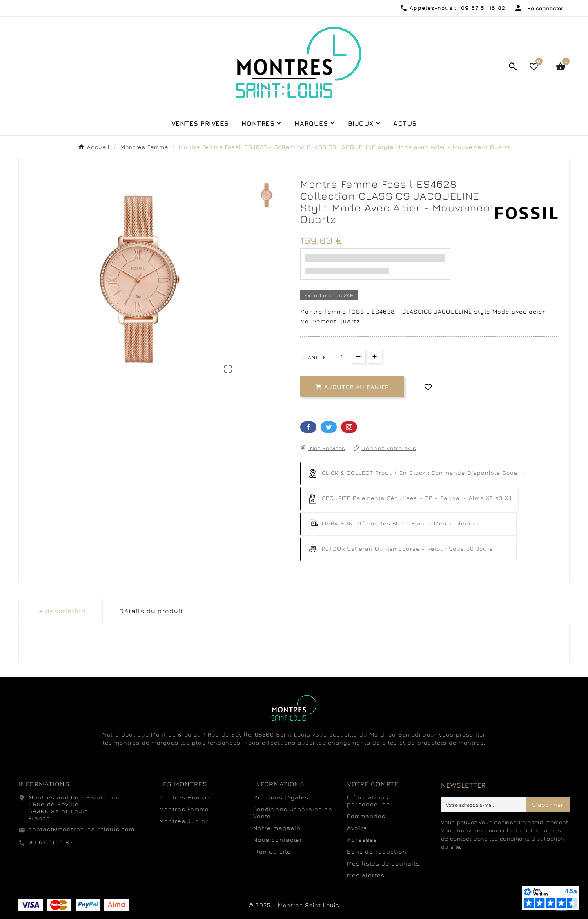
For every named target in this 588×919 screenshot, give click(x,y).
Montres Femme (184, 809)
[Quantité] (342, 357)
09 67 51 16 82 (51, 842)
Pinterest (349, 427)
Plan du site (272, 851)
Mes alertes (366, 875)
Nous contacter (278, 840)
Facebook (308, 427)
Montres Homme (185, 797)
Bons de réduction (377, 851)
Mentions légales (281, 797)
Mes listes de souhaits (383, 863)
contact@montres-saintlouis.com (81, 829)
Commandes (366, 816)
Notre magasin (277, 828)
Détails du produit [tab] (151, 611)
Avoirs (357, 828)
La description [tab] (60, 611)
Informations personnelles (369, 801)
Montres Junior (184, 821)
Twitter (329, 427)
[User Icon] (538, 8)
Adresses (362, 840)
